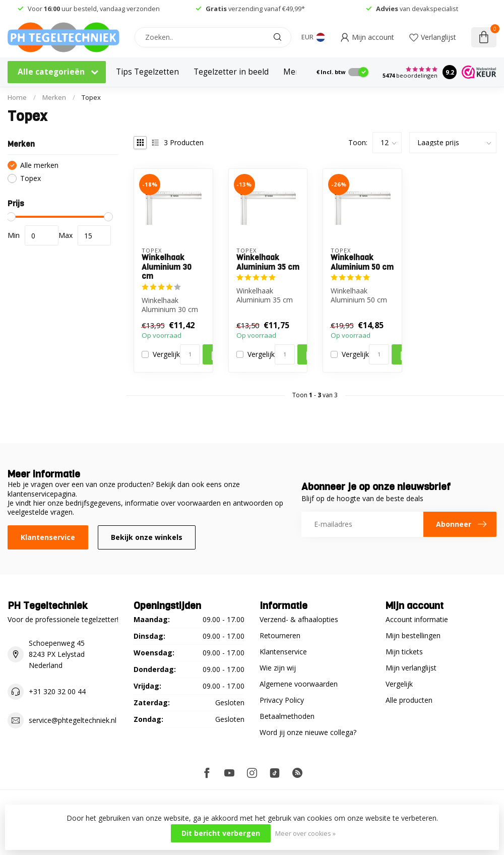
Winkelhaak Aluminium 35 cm (268, 262)
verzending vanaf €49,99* (255, 9)
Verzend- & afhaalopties (299, 619)
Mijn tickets (404, 652)
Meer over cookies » (305, 834)
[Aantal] (190, 354)
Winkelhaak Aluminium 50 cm (362, 262)
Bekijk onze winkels (147, 537)
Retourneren (280, 635)
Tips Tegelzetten (147, 72)
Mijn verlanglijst (411, 668)
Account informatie (417, 619)
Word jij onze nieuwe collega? (308, 732)
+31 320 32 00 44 (57, 691)
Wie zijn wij (278, 668)
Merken (54, 97)
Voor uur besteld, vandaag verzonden (94, 9)
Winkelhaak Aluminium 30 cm (167, 267)
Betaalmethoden (287, 716)
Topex (91, 97)
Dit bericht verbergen (221, 833)
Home (17, 97)
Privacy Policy (282, 700)
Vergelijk (166, 354)
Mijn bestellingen (413, 635)
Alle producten (409, 700)
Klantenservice (48, 537)
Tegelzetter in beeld (231, 72)
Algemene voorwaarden (299, 684)
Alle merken (39, 165)
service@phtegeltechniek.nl (73, 720)
